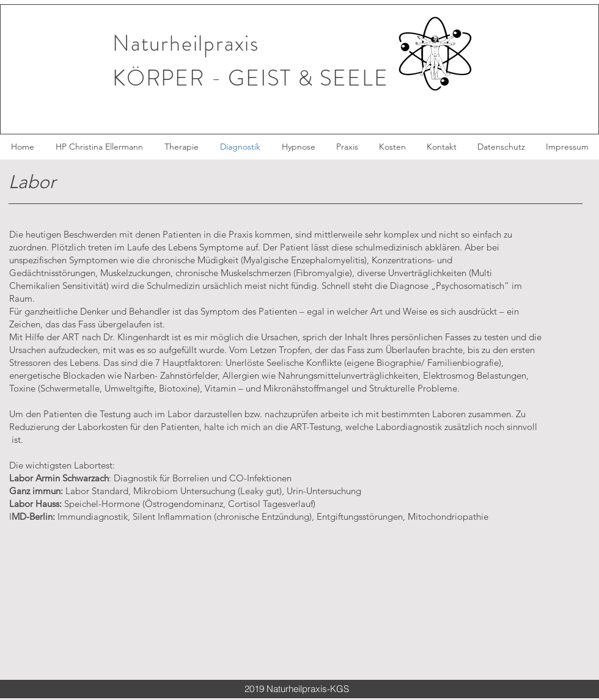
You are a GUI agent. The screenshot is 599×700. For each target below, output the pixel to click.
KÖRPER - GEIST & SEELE (251, 78)
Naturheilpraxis (186, 43)
